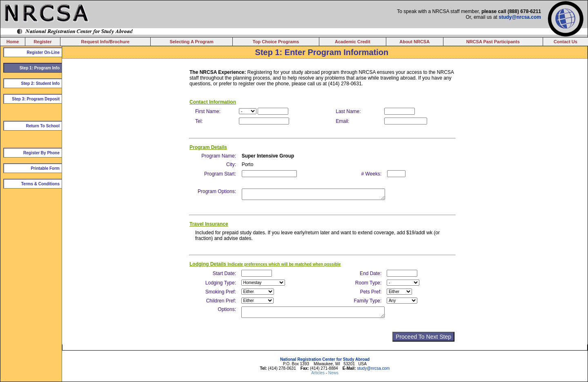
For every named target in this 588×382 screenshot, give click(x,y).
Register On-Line (43, 52)
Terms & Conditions (40, 184)
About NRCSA (414, 42)
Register (42, 42)
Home (13, 42)
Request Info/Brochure (106, 42)
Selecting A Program (191, 42)
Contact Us (566, 42)
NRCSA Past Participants (493, 42)
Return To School (43, 126)
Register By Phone (41, 153)
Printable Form (45, 168)
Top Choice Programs (276, 42)
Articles (318, 373)
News (333, 373)
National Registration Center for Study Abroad (325, 359)
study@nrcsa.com (520, 17)
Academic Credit (353, 42)
